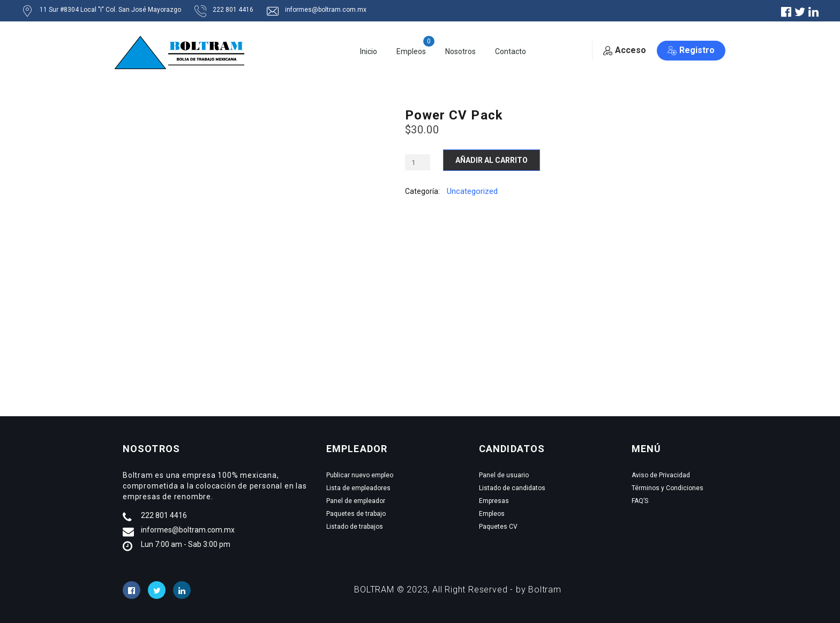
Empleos (411, 51)
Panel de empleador (356, 501)
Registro (691, 50)
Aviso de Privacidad (661, 475)
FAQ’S (640, 501)
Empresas (494, 501)
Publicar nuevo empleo (360, 475)
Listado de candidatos (512, 488)
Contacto (511, 51)
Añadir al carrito (492, 160)
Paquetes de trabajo (356, 514)
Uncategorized (472, 191)
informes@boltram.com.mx (188, 530)
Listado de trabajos (355, 527)
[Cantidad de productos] (418, 162)
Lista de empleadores (358, 488)
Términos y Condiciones (667, 488)
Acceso (625, 50)
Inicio (369, 51)
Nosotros (460, 51)
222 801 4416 (164, 515)
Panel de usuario (504, 475)
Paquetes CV (498, 527)
